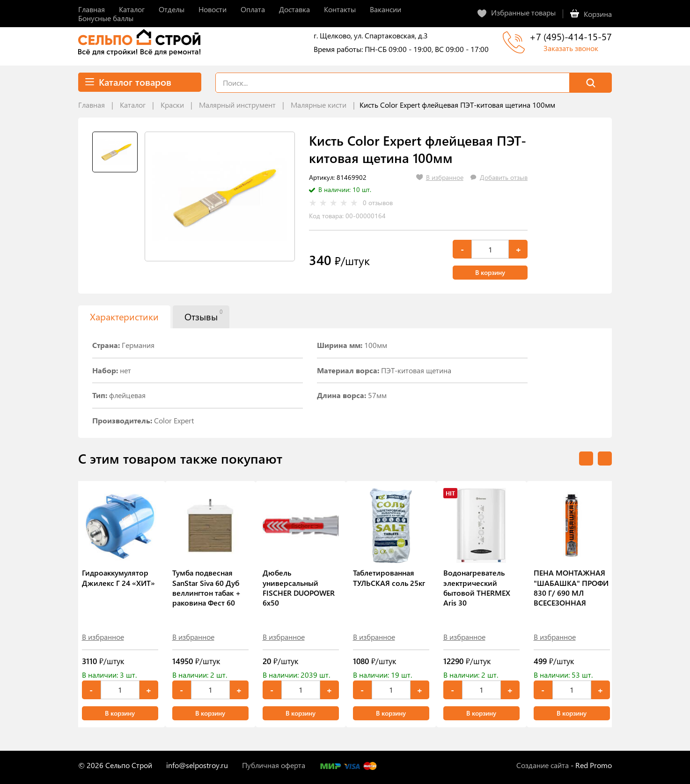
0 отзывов (378, 203)
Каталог (133, 105)
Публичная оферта (274, 765)
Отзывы (203, 315)
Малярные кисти (319, 105)
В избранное (103, 637)
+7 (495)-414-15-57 (571, 36)
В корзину (490, 272)
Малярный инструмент (237, 105)
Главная (92, 105)
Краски (172, 105)
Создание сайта (543, 765)
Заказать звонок (571, 48)
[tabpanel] (220, 196)
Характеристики (124, 316)
